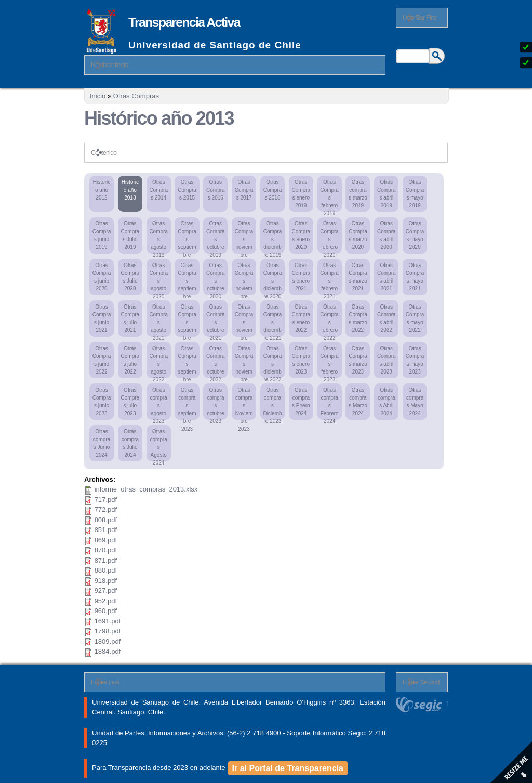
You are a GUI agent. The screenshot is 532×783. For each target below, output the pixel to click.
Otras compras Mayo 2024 (415, 402)
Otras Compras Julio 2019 (130, 235)
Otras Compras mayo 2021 (415, 277)
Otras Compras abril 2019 (387, 194)
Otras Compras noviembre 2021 (244, 320)
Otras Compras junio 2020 (102, 277)
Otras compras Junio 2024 (102, 443)
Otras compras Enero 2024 (301, 402)
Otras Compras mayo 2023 (415, 360)
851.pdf (106, 530)
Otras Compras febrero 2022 (329, 320)
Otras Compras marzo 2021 (358, 277)
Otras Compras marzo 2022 (358, 318)
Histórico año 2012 (102, 190)
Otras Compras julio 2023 (130, 402)
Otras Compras (136, 96)
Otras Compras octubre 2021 (216, 320)
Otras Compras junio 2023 (102, 402)
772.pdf (106, 509)
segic (422, 705)
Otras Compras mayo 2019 (415, 194)
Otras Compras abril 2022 (387, 318)
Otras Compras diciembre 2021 (273, 320)
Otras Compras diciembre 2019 (273, 237)
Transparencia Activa (184, 22)
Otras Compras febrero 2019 (329, 196)
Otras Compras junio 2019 (102, 235)
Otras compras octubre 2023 (215, 403)
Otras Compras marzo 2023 (358, 360)
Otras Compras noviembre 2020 (244, 279)
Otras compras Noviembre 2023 (244, 403)
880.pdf (106, 570)
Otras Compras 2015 (187, 190)
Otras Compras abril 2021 (387, 277)
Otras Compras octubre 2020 (216, 279)
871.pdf (106, 560)
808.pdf (106, 520)
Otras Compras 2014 (158, 190)
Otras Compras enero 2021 (301, 277)
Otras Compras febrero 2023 (329, 362)
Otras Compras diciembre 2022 (273, 362)
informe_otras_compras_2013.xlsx (146, 489)
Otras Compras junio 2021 (102, 318)
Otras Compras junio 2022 (102, 360)
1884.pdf (108, 651)
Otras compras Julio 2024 (130, 443)
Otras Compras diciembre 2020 (273, 279)
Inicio (98, 96)
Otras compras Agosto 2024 (158, 445)
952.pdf (106, 601)
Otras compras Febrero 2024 (330, 403)
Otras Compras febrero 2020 (329, 237)
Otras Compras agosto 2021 (158, 320)
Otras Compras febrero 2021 (329, 279)
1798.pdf (108, 631)
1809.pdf (108, 641)
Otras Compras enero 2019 (301, 194)
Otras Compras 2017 (244, 190)
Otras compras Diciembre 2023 (272, 403)
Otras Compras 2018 (273, 190)
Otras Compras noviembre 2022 (244, 362)
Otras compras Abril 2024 (386, 402)
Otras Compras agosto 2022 (158, 362)
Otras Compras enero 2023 (301, 360)
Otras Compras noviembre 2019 (244, 237)
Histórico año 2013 (130, 190)
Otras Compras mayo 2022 (415, 318)
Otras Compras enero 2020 (301, 235)
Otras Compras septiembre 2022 (187, 362)
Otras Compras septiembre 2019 (187, 237)
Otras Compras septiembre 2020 (187, 279)
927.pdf (106, 590)
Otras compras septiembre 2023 (187, 403)
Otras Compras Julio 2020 (130, 277)
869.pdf (106, 540)
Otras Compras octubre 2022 (216, 362)
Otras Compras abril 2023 (387, 360)
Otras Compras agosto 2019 (158, 237)
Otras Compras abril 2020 (387, 235)
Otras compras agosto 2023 (158, 403)
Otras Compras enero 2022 (301, 318)
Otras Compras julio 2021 (130, 318)
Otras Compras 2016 (216, 190)
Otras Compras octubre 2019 (216, 237)
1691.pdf (108, 621)
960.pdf (106, 611)
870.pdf (106, 550)
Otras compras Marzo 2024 (358, 402)
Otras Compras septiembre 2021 (187, 320)
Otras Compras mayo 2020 (415, 235)
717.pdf (106, 500)
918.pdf (106, 581)
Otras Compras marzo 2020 (358, 235)
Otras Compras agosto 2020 (158, 279)
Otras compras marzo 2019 (358, 194)
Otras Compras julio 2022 (130, 360)
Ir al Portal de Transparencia (288, 768)
